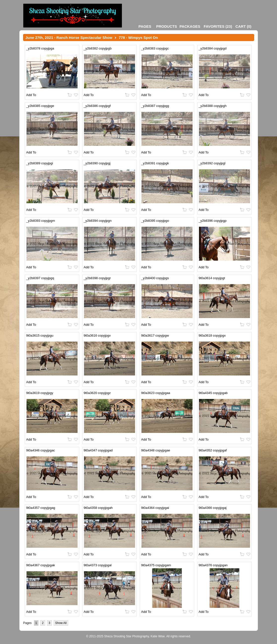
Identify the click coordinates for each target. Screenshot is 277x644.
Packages (190, 26)
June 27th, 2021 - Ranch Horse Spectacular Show (69, 37)
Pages (145, 26)
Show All (61, 623)
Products (166, 26)
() (218, 26)
